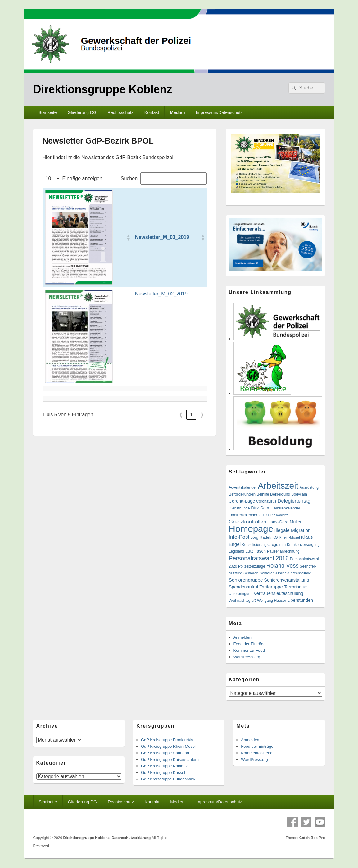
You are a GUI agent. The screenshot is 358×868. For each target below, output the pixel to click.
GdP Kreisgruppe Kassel (163, 772)
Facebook (292, 822)
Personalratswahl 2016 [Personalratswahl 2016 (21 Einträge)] (259, 558)
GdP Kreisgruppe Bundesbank (168, 779)
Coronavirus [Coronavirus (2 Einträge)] (266, 501)
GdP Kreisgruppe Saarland (165, 753)
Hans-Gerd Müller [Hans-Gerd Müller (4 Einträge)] (284, 522)
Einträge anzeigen (82, 178)
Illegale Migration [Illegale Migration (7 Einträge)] (293, 530)
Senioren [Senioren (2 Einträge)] (251, 573)
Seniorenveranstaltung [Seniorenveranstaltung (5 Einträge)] (286, 580)
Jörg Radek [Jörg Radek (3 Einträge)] (261, 537)
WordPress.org (247, 657)
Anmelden (243, 637)
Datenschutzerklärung (131, 838)
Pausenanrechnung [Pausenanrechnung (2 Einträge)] (283, 551)
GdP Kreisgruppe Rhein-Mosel (168, 746)
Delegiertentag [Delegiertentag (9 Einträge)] (294, 501)
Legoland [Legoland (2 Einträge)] (237, 551)
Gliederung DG (82, 112)
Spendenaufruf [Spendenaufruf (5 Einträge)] (244, 587)
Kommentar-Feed (249, 650)
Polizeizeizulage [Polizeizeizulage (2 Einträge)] (252, 566)
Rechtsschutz (120, 112)
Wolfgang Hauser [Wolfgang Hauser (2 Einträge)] (272, 601)
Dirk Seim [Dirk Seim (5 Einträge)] (261, 508)
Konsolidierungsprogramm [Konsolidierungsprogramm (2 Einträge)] (264, 545)
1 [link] (191, 415)
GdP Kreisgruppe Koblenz (164, 766)
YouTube (320, 822)
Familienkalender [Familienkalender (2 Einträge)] (286, 508)
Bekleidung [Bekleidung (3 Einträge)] (280, 494)
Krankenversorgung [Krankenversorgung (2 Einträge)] (303, 545)
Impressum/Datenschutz (219, 112)
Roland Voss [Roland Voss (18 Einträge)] (283, 566)
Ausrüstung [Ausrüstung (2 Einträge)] (309, 487)
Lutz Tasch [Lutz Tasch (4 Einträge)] (256, 551)
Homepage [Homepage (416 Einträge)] (251, 529)
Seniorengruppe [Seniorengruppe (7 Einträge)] (246, 580)
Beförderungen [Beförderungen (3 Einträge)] (242, 494)
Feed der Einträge (250, 644)
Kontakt (152, 112)
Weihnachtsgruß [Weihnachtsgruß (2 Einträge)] (242, 601)
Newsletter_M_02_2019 (161, 294)
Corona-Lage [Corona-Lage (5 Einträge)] (242, 501)
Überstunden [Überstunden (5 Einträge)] (300, 600)
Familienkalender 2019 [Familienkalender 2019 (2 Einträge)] (248, 515)
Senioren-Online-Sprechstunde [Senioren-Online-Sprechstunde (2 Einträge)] (285, 573)
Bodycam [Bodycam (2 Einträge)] (299, 494)
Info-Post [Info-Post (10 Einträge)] (239, 537)
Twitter (306, 822)
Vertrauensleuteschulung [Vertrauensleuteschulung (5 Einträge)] (279, 593)
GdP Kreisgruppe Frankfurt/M (167, 740)
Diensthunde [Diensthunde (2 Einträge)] (239, 508)
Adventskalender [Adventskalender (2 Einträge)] (243, 487)
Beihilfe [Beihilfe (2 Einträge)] (263, 494)
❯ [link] (202, 415)
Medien (177, 112)
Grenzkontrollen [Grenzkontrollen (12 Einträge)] (248, 522)
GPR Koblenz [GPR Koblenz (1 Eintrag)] (278, 515)
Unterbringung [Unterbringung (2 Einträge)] (241, 594)
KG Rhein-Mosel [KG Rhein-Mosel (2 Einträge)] (286, 537)
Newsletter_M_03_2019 (162, 237)
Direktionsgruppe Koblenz (103, 89)
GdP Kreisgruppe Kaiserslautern (170, 759)
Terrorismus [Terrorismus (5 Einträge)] (296, 587)
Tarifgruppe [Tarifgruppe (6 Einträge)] (271, 587)
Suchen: (130, 178)
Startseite (47, 112)
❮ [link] (181, 415)
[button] (128, 237)
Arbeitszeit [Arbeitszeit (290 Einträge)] (278, 486)
